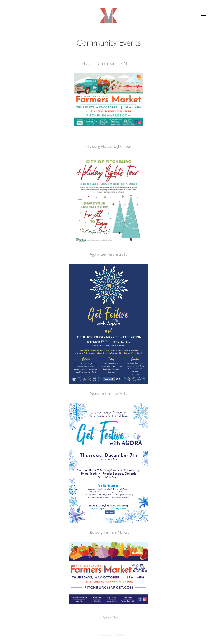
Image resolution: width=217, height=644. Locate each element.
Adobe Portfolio (116, 635)
